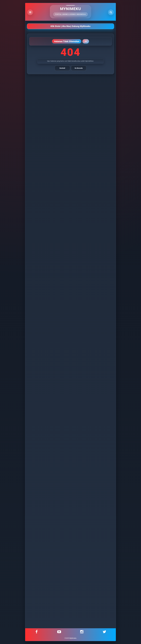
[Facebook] (37, 632)
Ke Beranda (79, 68)
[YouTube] (59, 632)
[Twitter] (105, 632)
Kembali (62, 68)
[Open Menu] (30, 12)
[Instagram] (82, 632)
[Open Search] (111, 12)
